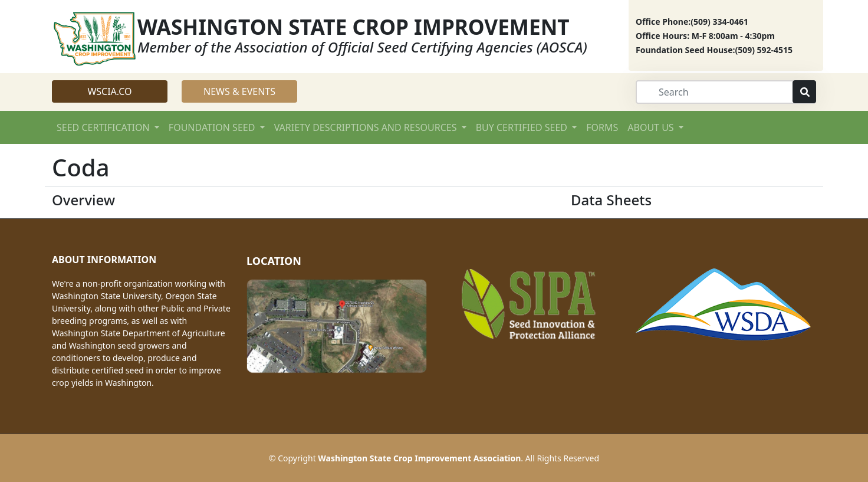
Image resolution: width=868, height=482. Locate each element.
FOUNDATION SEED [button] (213, 127)
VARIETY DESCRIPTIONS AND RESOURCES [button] (367, 127)
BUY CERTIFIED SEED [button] (523, 127)
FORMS (602, 127)
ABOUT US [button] (652, 127)
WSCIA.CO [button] (109, 91)
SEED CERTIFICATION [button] (104, 127)
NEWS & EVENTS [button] (239, 91)
